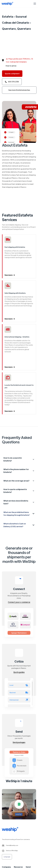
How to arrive (11, 66)
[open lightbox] (19, 804)
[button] (34, 4)
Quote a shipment (12, 74)
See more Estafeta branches (19, 90)
